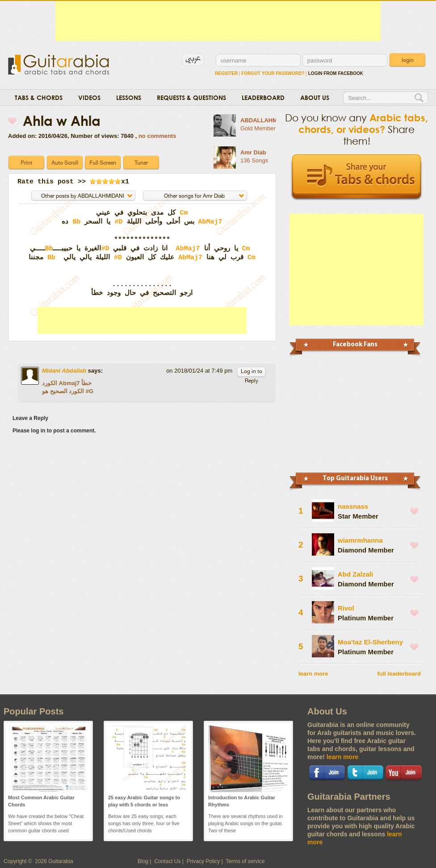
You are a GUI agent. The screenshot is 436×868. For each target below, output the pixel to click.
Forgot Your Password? (273, 73)
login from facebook (336, 73)
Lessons (129, 98)
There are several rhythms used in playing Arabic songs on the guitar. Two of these (246, 823)
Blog (143, 861)
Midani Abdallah (64, 371)
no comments (157, 136)
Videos (89, 98)
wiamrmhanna (360, 540)
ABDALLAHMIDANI (267, 120)
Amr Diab (253, 152)
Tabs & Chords (39, 98)
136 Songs (254, 160)
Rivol (346, 608)
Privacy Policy (203, 861)
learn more (313, 674)
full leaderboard (399, 674)
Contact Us (167, 861)
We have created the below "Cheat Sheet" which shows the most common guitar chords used (46, 823)
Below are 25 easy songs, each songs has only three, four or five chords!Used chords (144, 823)
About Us (315, 98)
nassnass (353, 506)
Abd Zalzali (355, 574)
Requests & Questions (191, 98)
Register (226, 73)
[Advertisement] (218, 21)
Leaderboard (263, 98)
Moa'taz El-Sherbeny (370, 642)
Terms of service (245, 861)
